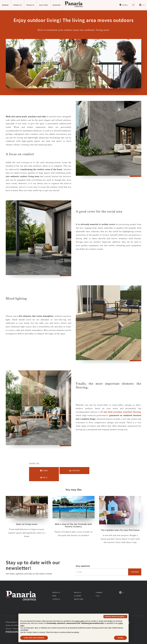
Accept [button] (120, 638)
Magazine (57, 5)
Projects (78, 592)
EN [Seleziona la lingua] (142, 5)
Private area (79, 599)
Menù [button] (5, 5)
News (54, 596)
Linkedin (74, 471)
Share (44, 471)
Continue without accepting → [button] (115, 617)
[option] (109, 140)
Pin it (44, 478)
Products (56, 592)
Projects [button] (30, 5)
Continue (135, 572)
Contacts (56, 599)
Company (99, 592)
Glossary (78, 596)
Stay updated (83, 566)
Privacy (8, 629)
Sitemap (16, 629)
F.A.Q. (98, 596)
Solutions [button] (43, 5)
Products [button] (18, 5)
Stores (123, 5)
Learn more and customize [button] (34, 638)
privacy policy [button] (80, 621)
